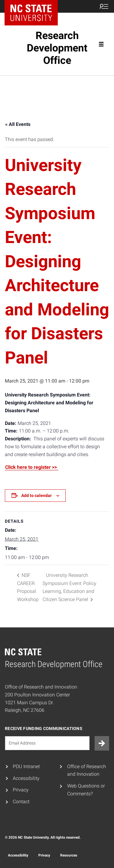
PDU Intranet (26, 766)
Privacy (21, 790)
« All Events (18, 124)
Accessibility (26, 778)
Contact (21, 802)
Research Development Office (57, 48)
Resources (69, 855)
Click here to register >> (32, 467)
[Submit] (102, 743)
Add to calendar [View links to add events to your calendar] (36, 495)
